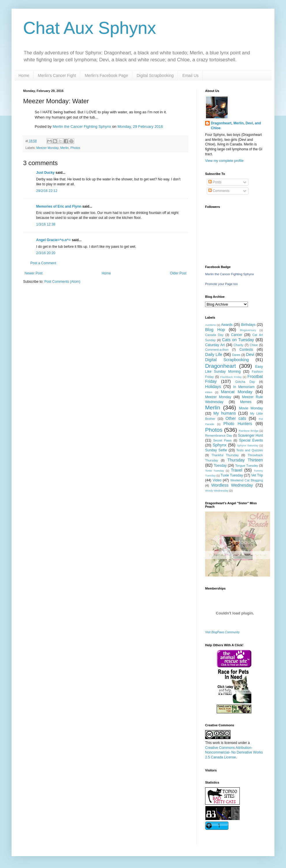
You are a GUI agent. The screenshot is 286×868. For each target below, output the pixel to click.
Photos (75, 148)
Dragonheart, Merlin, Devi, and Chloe (236, 126)
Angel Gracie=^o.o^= (53, 240)
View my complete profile (224, 161)
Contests (246, 350)
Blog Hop (215, 330)
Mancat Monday (237, 392)
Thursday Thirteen (245, 460)
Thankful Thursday (225, 455)
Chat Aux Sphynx (90, 28)
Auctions (210, 325)
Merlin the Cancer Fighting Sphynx (82, 126)
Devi (250, 354)
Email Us (190, 75)
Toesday (220, 466)
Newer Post (34, 273)
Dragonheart (221, 366)
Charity (238, 345)
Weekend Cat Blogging (247, 480)
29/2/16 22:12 (47, 191)
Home (24, 75)
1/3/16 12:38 (46, 224)
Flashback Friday (231, 377)
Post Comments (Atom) (62, 282)
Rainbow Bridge (249, 431)
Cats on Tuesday (238, 340)
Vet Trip (257, 475)
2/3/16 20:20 (46, 253)
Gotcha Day (245, 382)
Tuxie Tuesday (232, 475)
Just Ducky (45, 173)
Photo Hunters (238, 424)
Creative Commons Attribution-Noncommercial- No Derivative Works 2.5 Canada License (234, 753)
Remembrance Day (219, 435)
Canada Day (214, 335)
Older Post (178, 273)
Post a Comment (43, 263)
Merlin (64, 148)
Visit (222, 632)
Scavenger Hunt (250, 435)
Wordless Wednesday (232, 485)
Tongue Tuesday (247, 466)
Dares (236, 355)
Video (217, 480)
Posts (215, 182)
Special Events (251, 440)
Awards (227, 325)
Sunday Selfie (216, 450)
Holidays (213, 387)
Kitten (209, 392)
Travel (236, 470)
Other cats (236, 418)
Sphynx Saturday (248, 445)
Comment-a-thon (217, 350)
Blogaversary (248, 330)
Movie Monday (251, 408)
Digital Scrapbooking (155, 75)
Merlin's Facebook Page (106, 75)
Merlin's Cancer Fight (57, 75)
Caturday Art (215, 345)
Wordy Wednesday (217, 491)
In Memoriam (244, 387)
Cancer (237, 335)
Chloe (254, 345)
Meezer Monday (48, 148)
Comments (219, 191)
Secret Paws (222, 440)
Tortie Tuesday (215, 471)
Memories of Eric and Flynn (59, 206)
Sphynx (220, 445)
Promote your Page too (221, 284)
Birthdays (248, 325)
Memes (246, 402)
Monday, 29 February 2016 (140, 126)
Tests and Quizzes (250, 450)
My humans (225, 413)
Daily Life (214, 354)
